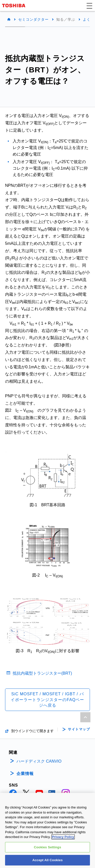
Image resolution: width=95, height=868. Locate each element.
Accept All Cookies (48, 861)
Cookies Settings (48, 847)
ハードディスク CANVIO (39, 761)
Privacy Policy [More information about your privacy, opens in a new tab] (63, 837)
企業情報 (25, 774)
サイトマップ (79, 729)
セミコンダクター (33, 19)
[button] (89, 6)
